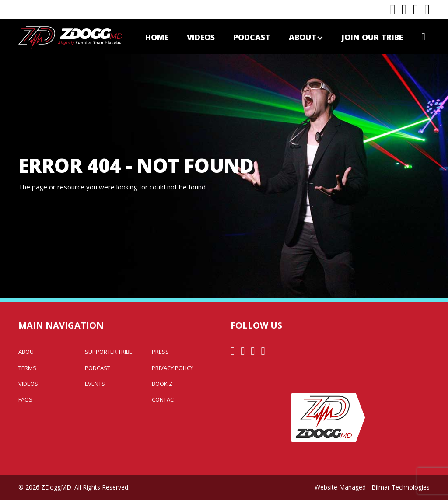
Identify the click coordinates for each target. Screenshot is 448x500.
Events (95, 384)
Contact (164, 399)
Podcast (252, 37)
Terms (27, 368)
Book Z (162, 384)
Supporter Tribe (109, 352)
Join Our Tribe (372, 37)
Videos (201, 37)
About (306, 37)
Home (157, 37)
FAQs (25, 399)
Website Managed (340, 487)
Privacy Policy (173, 368)
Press (160, 352)
